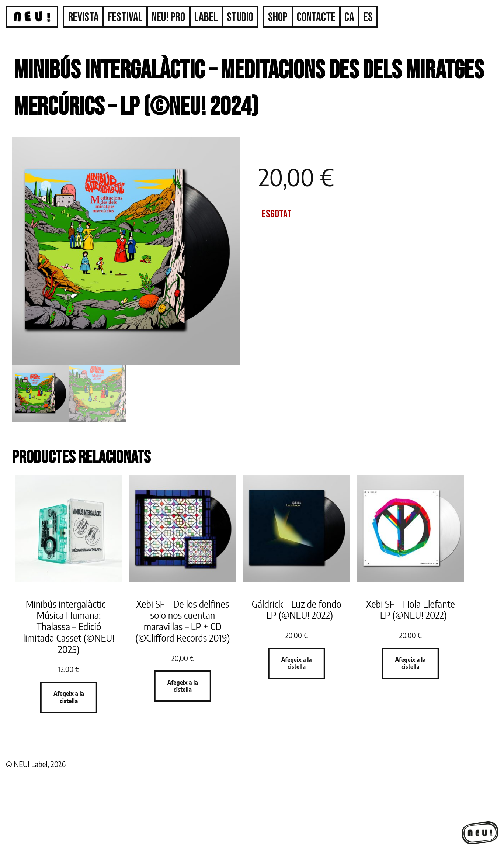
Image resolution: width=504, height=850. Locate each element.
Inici (32, 22)
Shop (278, 17)
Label (206, 17)
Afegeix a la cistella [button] (69, 697)
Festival (125, 17)
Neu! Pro (168, 17)
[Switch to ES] (368, 17)
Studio (240, 17)
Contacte (316, 17)
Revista (84, 17)
